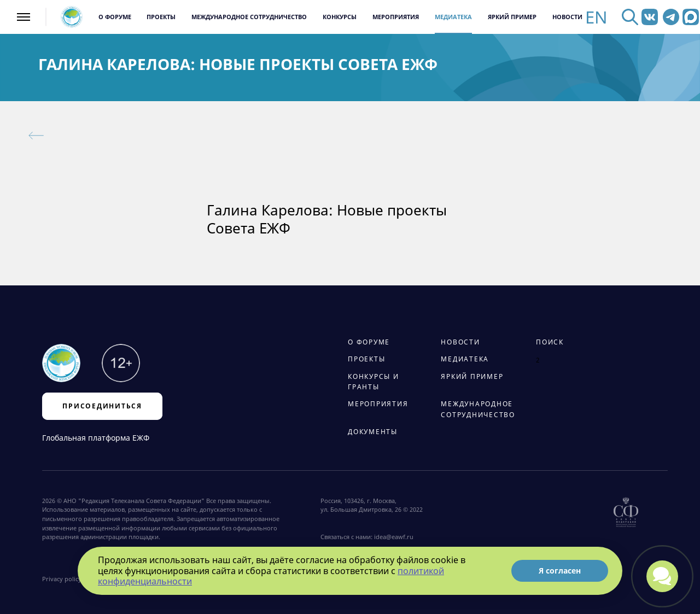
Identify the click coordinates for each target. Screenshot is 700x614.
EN (596, 17)
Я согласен (560, 571)
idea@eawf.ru (394, 537)
